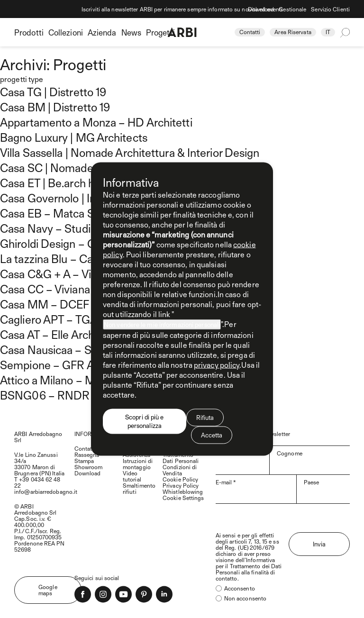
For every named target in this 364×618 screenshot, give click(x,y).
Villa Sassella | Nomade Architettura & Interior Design (130, 152)
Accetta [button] (212, 435)
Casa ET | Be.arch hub (53, 182)
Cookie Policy (180, 479)
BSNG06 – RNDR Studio (62, 395)
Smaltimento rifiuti (139, 488)
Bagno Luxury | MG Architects (74, 137)
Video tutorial (132, 476)
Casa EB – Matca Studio (59, 213)
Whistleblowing (183, 491)
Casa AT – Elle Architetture (65, 334)
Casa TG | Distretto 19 (53, 91)
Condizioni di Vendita (180, 470)
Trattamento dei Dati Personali (249, 569)
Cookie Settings (183, 498)
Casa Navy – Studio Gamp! (66, 228)
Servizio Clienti (330, 9)
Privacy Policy (181, 485)
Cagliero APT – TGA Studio (66, 319)
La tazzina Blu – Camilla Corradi (77, 258)
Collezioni (66, 32)
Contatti (250, 32)
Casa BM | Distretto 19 (55, 107)
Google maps (48, 590)
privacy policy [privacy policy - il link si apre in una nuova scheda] (217, 365)
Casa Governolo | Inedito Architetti (84, 198)
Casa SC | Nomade (47, 167)
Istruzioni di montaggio (138, 464)
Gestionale (292, 9)
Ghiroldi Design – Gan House (71, 243)
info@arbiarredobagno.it (46, 491)
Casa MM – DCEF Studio (62, 304)
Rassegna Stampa (87, 458)
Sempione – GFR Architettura (73, 364)
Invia (319, 544)
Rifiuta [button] (205, 418)
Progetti (160, 32)
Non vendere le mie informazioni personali (162, 325)
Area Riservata (293, 32)
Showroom (89, 467)
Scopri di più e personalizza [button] (145, 421)
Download (261, 9)
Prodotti (29, 32)
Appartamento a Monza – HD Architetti (96, 122)
